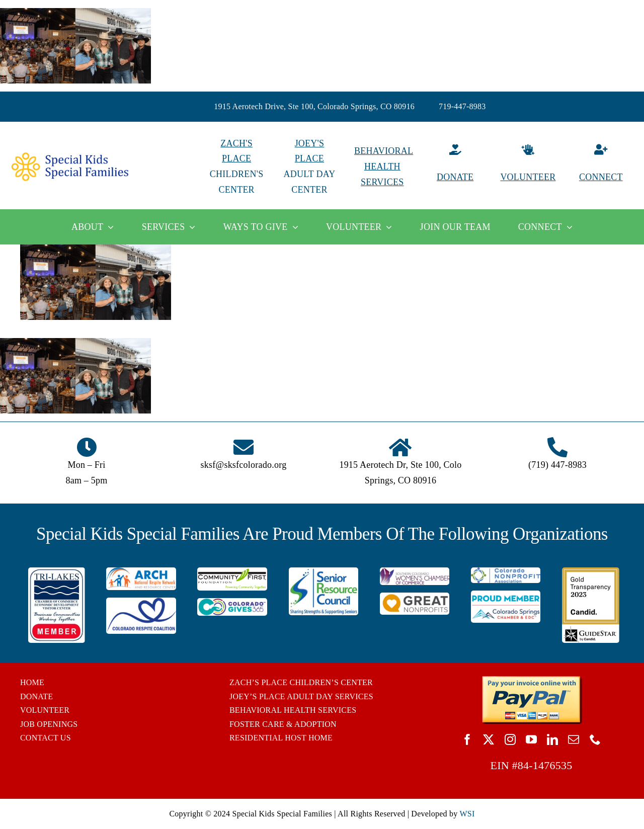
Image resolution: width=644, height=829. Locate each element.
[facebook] (467, 739)
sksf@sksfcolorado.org (244, 465)
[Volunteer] (528, 167)
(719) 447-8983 (557, 465)
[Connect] (601, 167)
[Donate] (455, 167)
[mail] (574, 739)
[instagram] (510, 739)
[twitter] (489, 739)
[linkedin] (552, 739)
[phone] (595, 739)
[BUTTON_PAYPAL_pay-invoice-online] (532, 679)
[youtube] (531, 739)
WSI (467, 814)
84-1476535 (545, 765)
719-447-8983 (462, 106)
